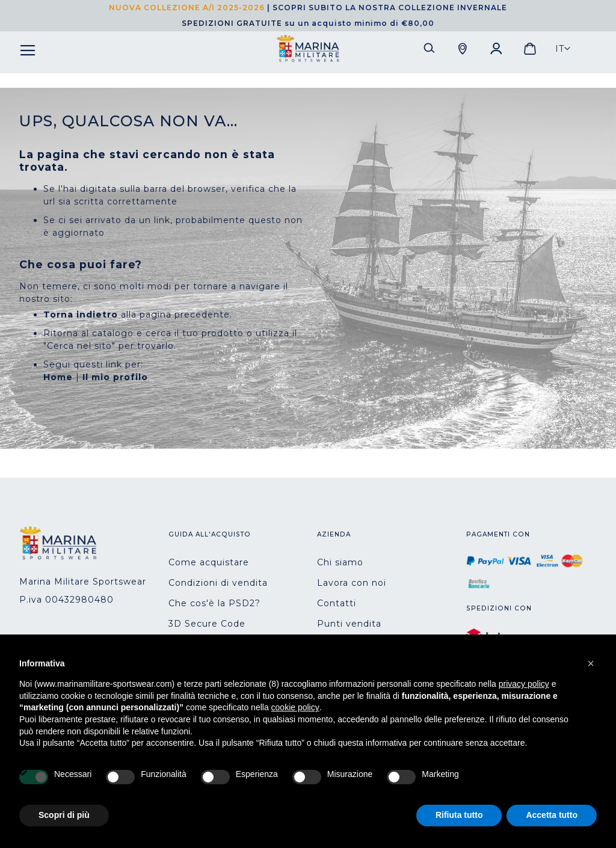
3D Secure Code (207, 624)
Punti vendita (349, 624)
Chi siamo (340, 562)
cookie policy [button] (295, 707)
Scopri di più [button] (64, 815)
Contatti (337, 603)
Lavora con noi (352, 583)
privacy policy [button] (524, 684)
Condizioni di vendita (218, 583)
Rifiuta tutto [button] (459, 815)
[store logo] (308, 49)
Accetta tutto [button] (552, 815)
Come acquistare (209, 562)
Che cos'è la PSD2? (214, 603)
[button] (563, 49)
